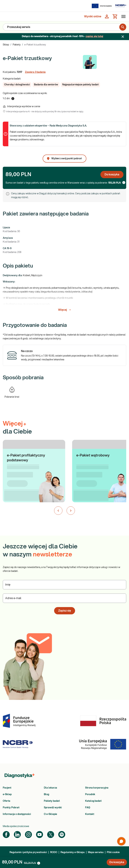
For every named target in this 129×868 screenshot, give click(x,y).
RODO (54, 852)
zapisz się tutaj (94, 36)
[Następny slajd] (71, 511)
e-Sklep (7, 794)
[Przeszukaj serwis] (61, 27)
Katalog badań (93, 801)
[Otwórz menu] (123, 16)
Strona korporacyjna (97, 788)
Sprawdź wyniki (53, 808)
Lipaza (6, 228)
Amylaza (8, 238)
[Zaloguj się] (107, 16)
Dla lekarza (50, 788)
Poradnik (90, 794)
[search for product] (123, 27)
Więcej (65, 310)
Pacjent (7, 788)
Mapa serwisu (96, 852)
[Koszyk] (115, 16)
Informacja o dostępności (17, 814)
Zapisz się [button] (65, 611)
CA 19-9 (7, 248)
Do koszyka (112, 175)
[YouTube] (40, 835)
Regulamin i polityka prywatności (28, 852)
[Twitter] (51, 835)
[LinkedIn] (17, 835)
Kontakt (90, 814)
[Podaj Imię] (64, 585)
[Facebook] (6, 835)
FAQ (88, 808)
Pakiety (17, 45)
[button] (17, 85)
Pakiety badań (52, 801)
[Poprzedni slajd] (58, 511)
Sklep (6, 45)
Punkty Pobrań (11, 808)
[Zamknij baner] (123, 37)
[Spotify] (62, 835)
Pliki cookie (113, 852)
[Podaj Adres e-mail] (64, 598)
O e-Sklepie (50, 814)
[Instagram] (28, 835)
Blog (46, 794)
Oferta (7, 801)
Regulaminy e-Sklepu (73, 852)
